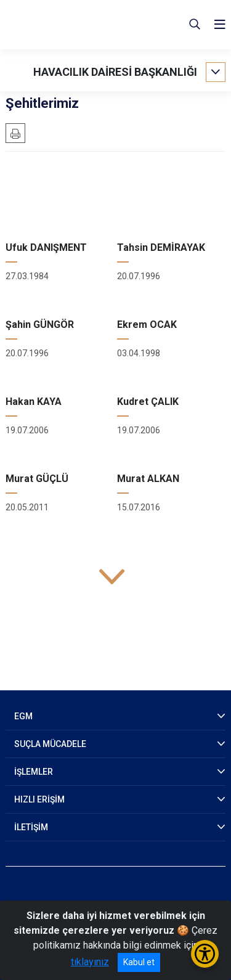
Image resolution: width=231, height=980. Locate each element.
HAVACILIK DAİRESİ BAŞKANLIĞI (115, 72)
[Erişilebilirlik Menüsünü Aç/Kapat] (205, 954)
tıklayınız (90, 962)
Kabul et (139, 962)
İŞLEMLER (34, 772)
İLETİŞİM (31, 827)
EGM (23, 716)
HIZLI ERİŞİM (39, 799)
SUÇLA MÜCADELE (50, 744)
